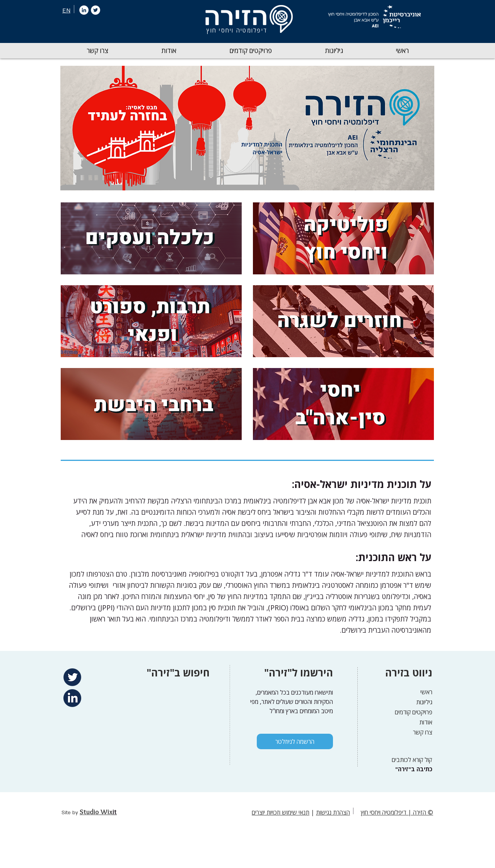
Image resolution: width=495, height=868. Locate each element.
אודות (426, 722)
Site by (71, 813)
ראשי (426, 692)
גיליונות (424, 702)
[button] (334, 51)
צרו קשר (423, 732)
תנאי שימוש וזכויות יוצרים (281, 812)
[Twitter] (96, 10)
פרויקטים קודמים (414, 712)
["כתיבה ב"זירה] (413, 769)
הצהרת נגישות (333, 812)
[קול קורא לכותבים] (409, 760)
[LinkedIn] (84, 10)
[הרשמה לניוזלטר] (295, 741)
